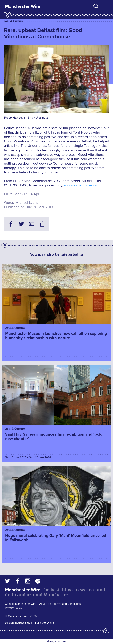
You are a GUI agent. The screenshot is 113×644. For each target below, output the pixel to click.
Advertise (45, 604)
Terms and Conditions (67, 604)
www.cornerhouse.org (81, 185)
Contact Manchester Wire (21, 604)
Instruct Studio (24, 623)
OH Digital (48, 623)
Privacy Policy (13, 608)
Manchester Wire (23, 6)
